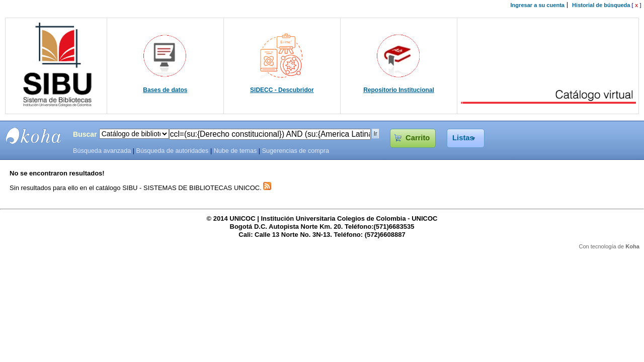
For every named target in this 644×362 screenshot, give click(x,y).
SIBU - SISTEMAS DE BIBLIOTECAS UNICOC (34, 136)
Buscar (85, 134)
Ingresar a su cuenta (538, 5)
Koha (632, 246)
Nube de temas (235, 151)
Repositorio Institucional (399, 90)
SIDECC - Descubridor (282, 90)
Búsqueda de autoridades (172, 151)
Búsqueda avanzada (102, 151)
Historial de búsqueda (601, 5)
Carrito (418, 138)
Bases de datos (165, 90)
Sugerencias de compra (296, 151)
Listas (463, 138)
